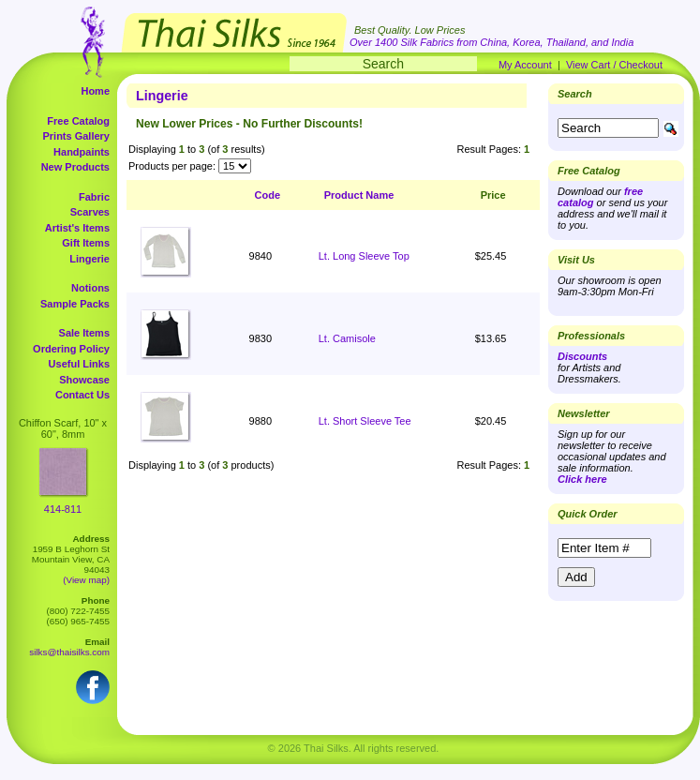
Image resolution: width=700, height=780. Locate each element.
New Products (75, 167)
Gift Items (86, 243)
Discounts (582, 356)
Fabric (94, 197)
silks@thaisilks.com (69, 652)
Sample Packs (75, 304)
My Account (525, 65)
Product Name (359, 195)
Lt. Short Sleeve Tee (365, 421)
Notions (90, 288)
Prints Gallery (76, 136)
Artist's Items (77, 228)
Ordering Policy (71, 349)
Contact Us (82, 395)
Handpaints (82, 152)
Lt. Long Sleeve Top (364, 256)
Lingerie (89, 259)
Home (95, 91)
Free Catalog (78, 121)
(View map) (86, 580)
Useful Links (79, 364)
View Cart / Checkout (614, 65)
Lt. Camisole (347, 338)
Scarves (90, 212)
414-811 (63, 509)
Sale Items (84, 333)
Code (268, 195)
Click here (582, 479)
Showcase (84, 380)
